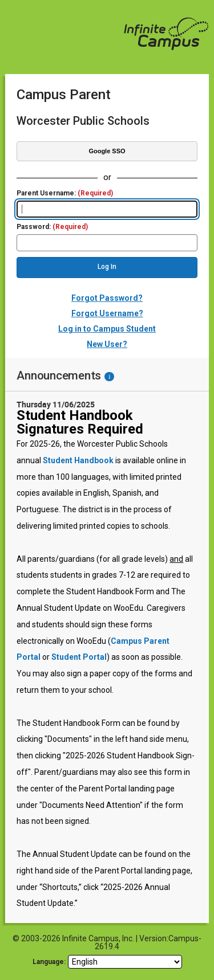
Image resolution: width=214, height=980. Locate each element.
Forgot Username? (107, 313)
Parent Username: (65, 193)
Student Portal (79, 657)
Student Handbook (78, 460)
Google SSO (107, 151)
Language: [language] (49, 962)
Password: (52, 227)
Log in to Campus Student (107, 329)
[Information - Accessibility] (109, 377)
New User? (107, 344)
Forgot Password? (107, 298)
